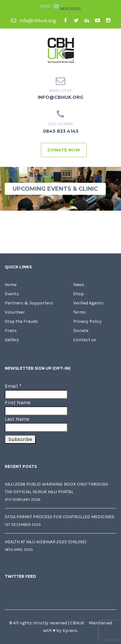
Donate (81, 331)
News (79, 285)
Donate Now (64, 150)
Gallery (12, 340)
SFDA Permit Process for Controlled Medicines (60, 517)
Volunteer (15, 312)
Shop (79, 294)
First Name (18, 402)
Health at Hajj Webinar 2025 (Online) (46, 542)
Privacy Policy (87, 321)
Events (12, 294)
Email (13, 386)
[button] (70, 9)
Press (11, 331)
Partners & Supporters (29, 303)
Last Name (17, 419)
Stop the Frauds (21, 321)
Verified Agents (88, 303)
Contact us (85, 340)
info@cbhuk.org (34, 20)
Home (11, 285)
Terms (80, 312)
